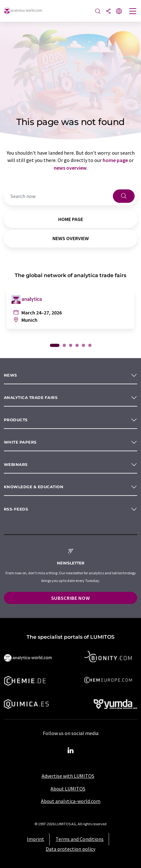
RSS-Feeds (16, 509)
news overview (70, 168)
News (11, 375)
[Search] (98, 12)
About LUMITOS (68, 789)
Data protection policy (70, 849)
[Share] (108, 12)
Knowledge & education (34, 487)
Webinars (16, 464)
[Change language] (119, 12)
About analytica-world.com (71, 801)
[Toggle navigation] (133, 12)
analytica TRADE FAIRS (31, 397)
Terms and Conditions (80, 839)
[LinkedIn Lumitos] (71, 751)
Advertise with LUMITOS (68, 776)
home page (115, 160)
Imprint (35, 839)
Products (16, 420)
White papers (20, 442)
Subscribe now (70, 598)
